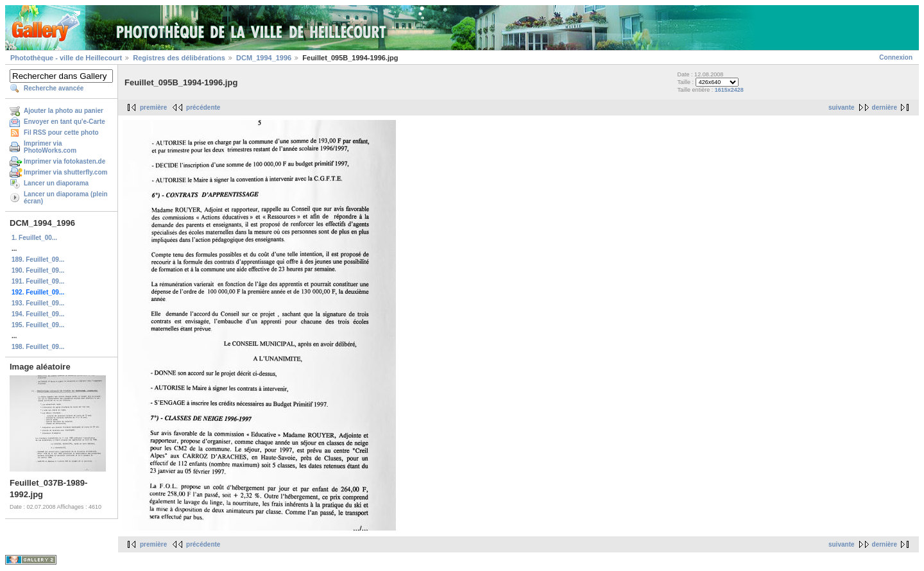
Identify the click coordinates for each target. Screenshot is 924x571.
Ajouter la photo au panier (64, 111)
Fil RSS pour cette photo (61, 132)
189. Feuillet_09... (38, 260)
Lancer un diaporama (56, 183)
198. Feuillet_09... (38, 347)
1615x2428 (729, 90)
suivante (842, 107)
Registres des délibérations (179, 58)
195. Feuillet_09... (38, 325)
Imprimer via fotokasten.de (64, 161)
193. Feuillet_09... (38, 303)
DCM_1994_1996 (264, 58)
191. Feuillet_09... (38, 281)
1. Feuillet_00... (34, 238)
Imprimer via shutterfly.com (65, 172)
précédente (203, 107)
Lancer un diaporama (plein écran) (66, 198)
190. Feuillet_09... (38, 270)
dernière (885, 107)
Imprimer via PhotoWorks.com (50, 147)
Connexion (896, 57)
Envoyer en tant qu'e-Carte (64, 122)
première (153, 107)
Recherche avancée (54, 88)
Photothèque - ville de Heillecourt (66, 58)
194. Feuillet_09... (38, 314)
